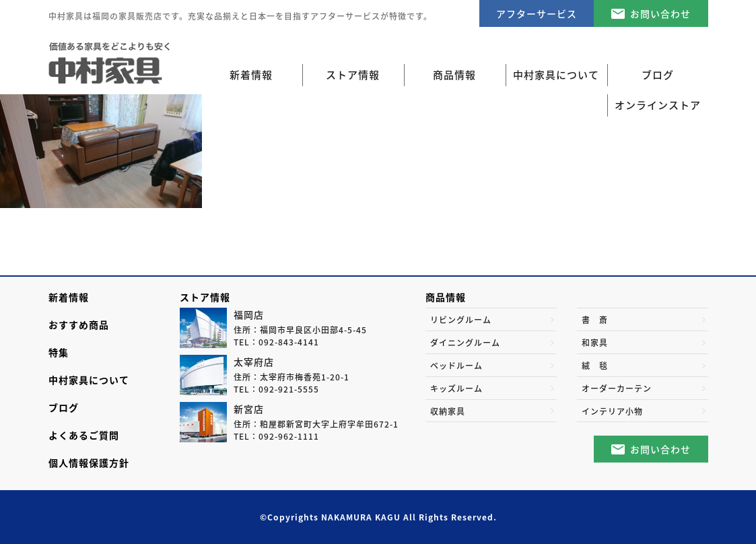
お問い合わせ (660, 13)
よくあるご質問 (84, 435)
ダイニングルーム (465, 343)
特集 (59, 352)
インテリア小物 (612, 411)
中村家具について (89, 380)
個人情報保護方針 (89, 463)
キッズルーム (456, 388)
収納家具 (448, 411)
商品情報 (446, 297)
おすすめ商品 (79, 325)
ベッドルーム (456, 366)
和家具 (595, 343)
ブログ (64, 407)
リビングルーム (461, 320)
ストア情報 (205, 297)
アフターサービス (537, 13)
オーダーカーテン (617, 388)
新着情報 (251, 75)
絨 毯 (595, 366)
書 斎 (595, 320)
